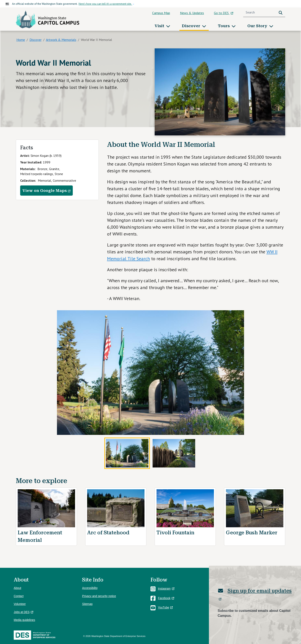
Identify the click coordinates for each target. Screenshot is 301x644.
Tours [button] (224, 26)
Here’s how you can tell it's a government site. (105, 4)
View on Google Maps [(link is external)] (46, 191)
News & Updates (192, 13)
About (17, 588)
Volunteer (20, 604)
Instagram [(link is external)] (166, 589)
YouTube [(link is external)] (165, 608)
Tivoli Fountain (175, 533)
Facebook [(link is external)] (166, 598)
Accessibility (90, 588)
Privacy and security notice (99, 596)
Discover (36, 40)
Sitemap (87, 604)
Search (281, 12)
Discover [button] (192, 26)
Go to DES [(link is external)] (224, 13)
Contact (19, 596)
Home (21, 40)
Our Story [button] (258, 26)
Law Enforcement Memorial (40, 536)
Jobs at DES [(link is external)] (23, 612)
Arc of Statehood (108, 533)
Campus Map (161, 13)
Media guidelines (24, 620)
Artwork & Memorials (61, 40)
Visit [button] (160, 26)
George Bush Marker (252, 533)
